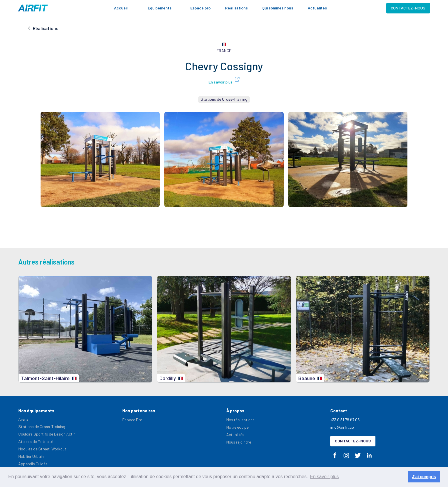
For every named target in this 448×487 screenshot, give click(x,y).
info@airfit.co (342, 427)
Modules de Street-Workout (42, 449)
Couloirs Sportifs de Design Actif (47, 434)
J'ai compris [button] (424, 477)
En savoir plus (221, 82)
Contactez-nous (408, 8)
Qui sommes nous (278, 8)
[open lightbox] (100, 159)
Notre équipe (237, 427)
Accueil (121, 8)
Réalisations (236, 8)
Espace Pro (132, 420)
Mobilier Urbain (31, 456)
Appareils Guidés (33, 464)
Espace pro (200, 8)
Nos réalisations (240, 420)
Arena (23, 419)
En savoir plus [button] (324, 477)
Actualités (317, 8)
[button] (162, 8)
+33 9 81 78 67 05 (345, 420)
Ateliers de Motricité (36, 441)
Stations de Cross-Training (42, 427)
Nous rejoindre (239, 442)
